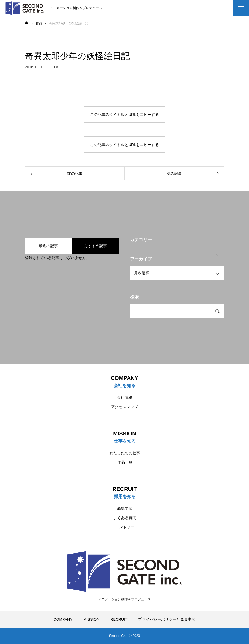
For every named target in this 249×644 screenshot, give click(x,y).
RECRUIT (119, 619)
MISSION (91, 619)
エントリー (125, 527)
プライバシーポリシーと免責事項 (167, 619)
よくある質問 (125, 518)
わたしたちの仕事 (125, 453)
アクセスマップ (124, 407)
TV (56, 69)
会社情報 (124, 397)
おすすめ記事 (96, 246)
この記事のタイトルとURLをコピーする (124, 115)
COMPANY (63, 619)
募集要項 (125, 508)
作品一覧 (125, 462)
